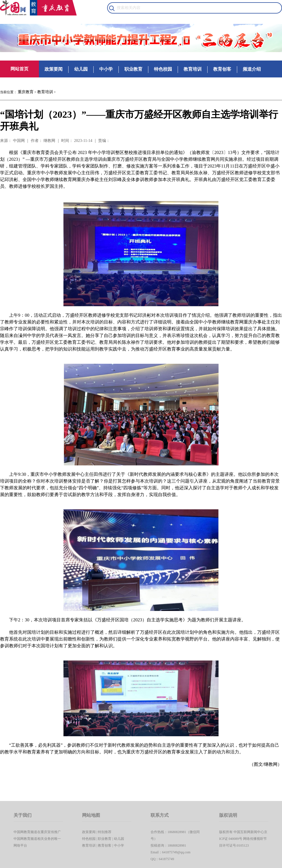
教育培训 (193, 69)
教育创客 (222, 69)
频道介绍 (252, 69)
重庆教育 (26, 92)
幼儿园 (81, 69)
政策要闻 (54, 69)
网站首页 (19, 69)
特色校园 (163, 69)
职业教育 (133, 69)
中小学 (106, 69)
